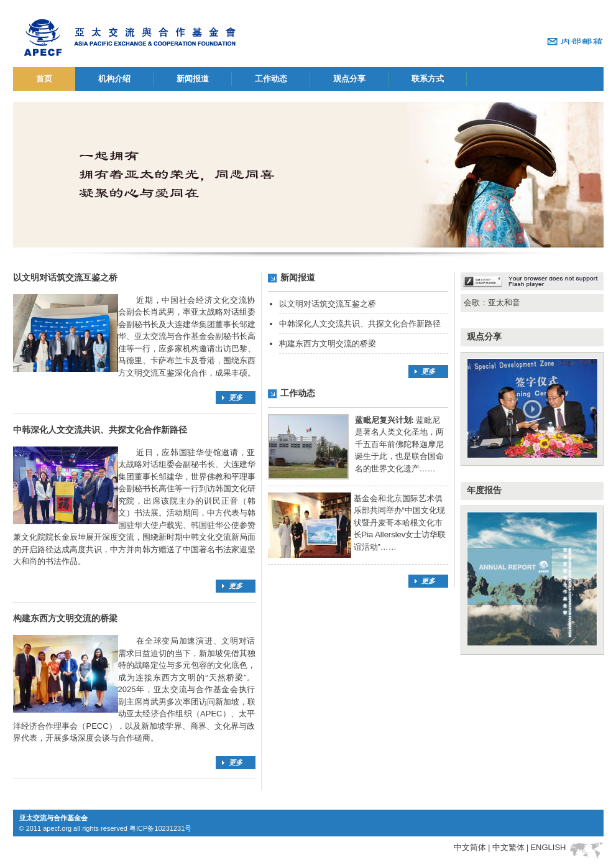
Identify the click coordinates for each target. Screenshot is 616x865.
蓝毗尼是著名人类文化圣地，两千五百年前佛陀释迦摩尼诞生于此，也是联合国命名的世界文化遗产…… (399, 444)
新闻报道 (193, 79)
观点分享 (349, 79)
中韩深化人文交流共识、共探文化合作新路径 (360, 324)
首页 (44, 79)
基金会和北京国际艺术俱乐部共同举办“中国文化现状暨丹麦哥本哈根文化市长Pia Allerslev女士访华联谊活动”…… (400, 523)
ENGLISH (548, 847)
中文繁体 (508, 847)
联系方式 (428, 79)
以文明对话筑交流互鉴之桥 (328, 304)
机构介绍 (114, 79)
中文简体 (470, 847)
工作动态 (271, 79)
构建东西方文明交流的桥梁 (328, 344)
